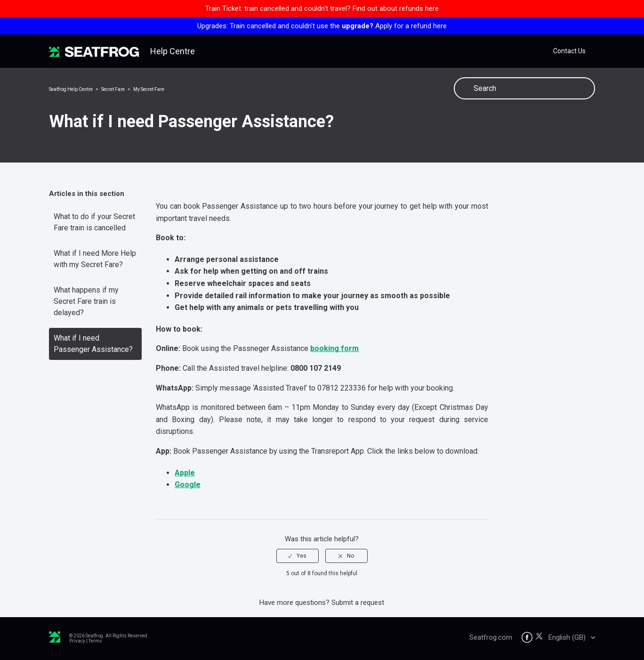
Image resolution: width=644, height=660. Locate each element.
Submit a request (358, 603)
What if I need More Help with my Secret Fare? (95, 259)
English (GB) (568, 637)
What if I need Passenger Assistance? (93, 344)
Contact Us (569, 51)
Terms (95, 641)
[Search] (524, 88)
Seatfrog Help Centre (71, 89)
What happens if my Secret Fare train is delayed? (86, 301)
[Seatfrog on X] (541, 638)
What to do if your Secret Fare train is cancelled (94, 222)
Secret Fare (113, 89)
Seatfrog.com (491, 637)
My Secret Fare (149, 89)
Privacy (77, 641)
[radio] (298, 556)
